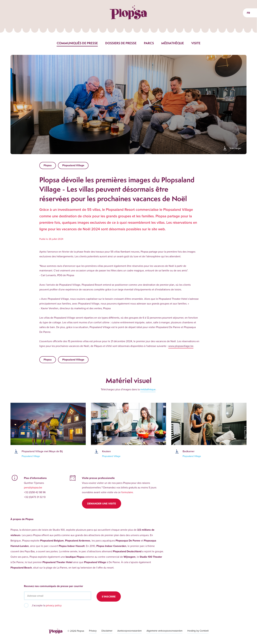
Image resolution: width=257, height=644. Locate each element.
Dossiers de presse (121, 43)
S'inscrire (109, 597)
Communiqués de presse (77, 43)
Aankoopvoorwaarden (129, 631)
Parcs (149, 43)
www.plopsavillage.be (181, 346)
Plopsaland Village (73, 165)
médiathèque (148, 389)
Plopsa (48, 165)
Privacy (93, 631)
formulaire (127, 492)
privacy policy (54, 605)
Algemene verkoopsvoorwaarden (164, 631)
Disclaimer (107, 631)
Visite (196, 43)
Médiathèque (173, 43)
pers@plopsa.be (33, 487)
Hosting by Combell (198, 631)
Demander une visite (102, 504)
